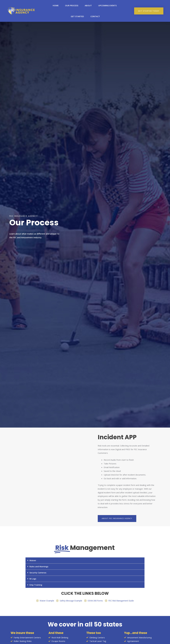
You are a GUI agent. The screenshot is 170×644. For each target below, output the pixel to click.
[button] (149, 11)
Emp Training (36, 585)
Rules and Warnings (39, 566)
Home (56, 5)
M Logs (33, 579)
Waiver (33, 560)
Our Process (72, 5)
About (88, 5)
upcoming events (107, 5)
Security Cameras (38, 573)
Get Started (77, 16)
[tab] (85, 560)
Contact (95, 16)
